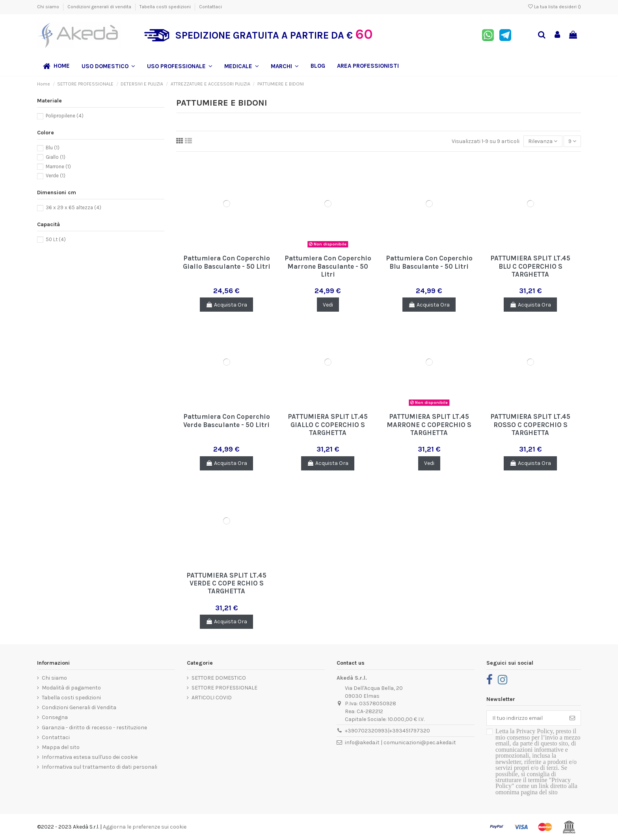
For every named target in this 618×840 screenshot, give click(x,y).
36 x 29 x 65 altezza (74, 207)
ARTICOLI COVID (212, 698)
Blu (53, 148)
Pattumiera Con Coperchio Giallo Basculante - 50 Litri (227, 262)
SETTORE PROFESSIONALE (224, 688)
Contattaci (210, 7)
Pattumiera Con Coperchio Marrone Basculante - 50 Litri (328, 266)
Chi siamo (49, 7)
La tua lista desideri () (555, 7)
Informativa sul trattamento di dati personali (100, 767)
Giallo (56, 157)
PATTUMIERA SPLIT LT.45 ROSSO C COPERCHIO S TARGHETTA (530, 425)
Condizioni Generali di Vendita (79, 707)
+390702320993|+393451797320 (387, 731)
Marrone (58, 166)
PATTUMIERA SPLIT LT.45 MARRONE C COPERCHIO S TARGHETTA (429, 425)
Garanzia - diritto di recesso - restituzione (94, 728)
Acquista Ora (226, 305)
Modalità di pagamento (71, 688)
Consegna (55, 717)
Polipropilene (65, 116)
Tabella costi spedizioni (166, 7)
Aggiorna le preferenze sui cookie (145, 827)
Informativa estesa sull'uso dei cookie (90, 757)
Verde (56, 176)
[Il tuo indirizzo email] (525, 718)
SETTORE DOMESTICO (219, 678)
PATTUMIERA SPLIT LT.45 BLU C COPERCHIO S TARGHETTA (530, 266)
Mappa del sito (61, 747)
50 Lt (56, 239)
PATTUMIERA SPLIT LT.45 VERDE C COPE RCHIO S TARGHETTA (226, 583)
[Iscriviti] (572, 718)
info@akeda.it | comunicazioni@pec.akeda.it (400, 742)
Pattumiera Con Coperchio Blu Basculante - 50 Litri (429, 262)
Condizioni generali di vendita (100, 7)
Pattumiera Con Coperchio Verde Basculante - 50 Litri (227, 420)
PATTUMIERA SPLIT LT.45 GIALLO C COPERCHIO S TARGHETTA (328, 425)
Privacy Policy (534, 731)
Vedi (328, 305)
